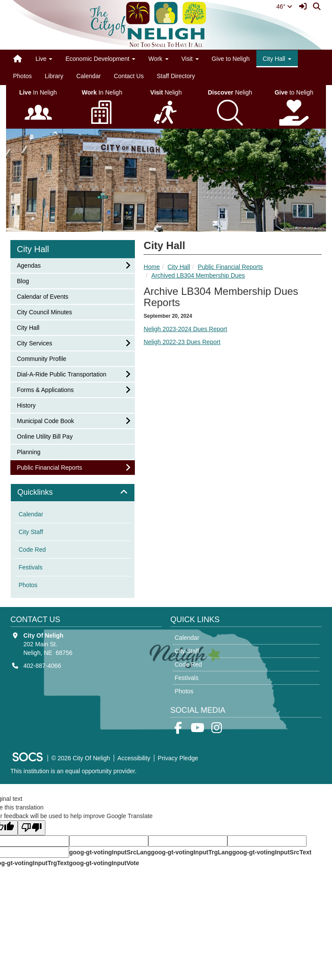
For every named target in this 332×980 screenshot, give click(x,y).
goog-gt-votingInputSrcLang (110, 852)
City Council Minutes (44, 311)
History (28, 405)
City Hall (179, 267)
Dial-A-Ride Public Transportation (61, 374)
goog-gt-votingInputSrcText (272, 852)
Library (54, 76)
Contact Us (129, 76)
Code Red (32, 550)
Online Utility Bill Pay (45, 436)
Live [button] (44, 59)
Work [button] (158, 59)
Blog (28, 280)
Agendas (29, 265)
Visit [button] (190, 59)
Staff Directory (176, 76)
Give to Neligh (231, 59)
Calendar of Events (42, 296)
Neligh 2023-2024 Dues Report (185, 329)
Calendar (88, 76)
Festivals (30, 567)
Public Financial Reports (230, 267)
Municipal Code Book (45, 420)
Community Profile (41, 358)
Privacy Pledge (178, 758)
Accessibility (134, 758)
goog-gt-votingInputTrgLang (192, 852)
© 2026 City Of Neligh (81, 758)
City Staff (31, 532)
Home (152, 267)
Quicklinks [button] (45, 492)
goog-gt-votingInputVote (104, 863)
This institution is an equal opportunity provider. (73, 771)
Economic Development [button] (100, 59)
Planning (29, 451)
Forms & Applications (45, 389)
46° (284, 6)
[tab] (73, 493)
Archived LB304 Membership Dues (198, 275)
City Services (34, 343)
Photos (22, 76)
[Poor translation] (32, 828)
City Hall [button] (277, 59)
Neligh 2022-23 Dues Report (182, 342)
